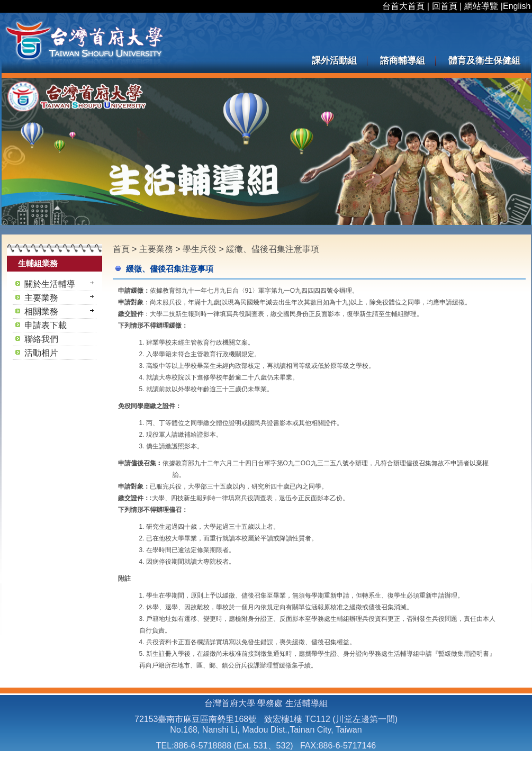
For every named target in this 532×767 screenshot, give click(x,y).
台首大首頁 (403, 6)
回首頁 (445, 6)
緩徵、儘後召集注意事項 (273, 249)
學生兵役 (201, 249)
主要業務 (157, 249)
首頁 (121, 249)
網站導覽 (481, 6)
